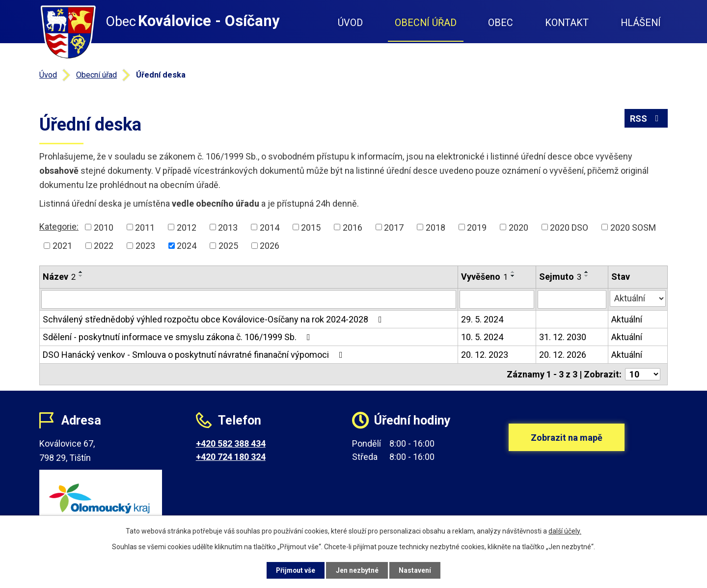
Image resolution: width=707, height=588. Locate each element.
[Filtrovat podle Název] (249, 299)
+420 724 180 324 (231, 457)
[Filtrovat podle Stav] (638, 298)
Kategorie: (59, 227)
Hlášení (641, 23)
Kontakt (567, 23)
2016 (353, 227)
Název (59, 277)
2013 (228, 227)
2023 (145, 246)
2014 (270, 227)
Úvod (350, 23)
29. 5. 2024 (482, 319)
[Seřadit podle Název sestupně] (81, 276)
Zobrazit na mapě (567, 440)
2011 (145, 227)
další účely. (565, 531)
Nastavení (417, 570)
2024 (187, 246)
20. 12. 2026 (563, 355)
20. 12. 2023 (485, 355)
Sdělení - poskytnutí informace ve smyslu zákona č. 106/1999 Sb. (178, 337)
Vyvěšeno (484, 277)
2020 (518, 227)
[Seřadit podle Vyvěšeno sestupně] (513, 276)
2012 (187, 227)
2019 (477, 227)
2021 (62, 246)
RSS (646, 119)
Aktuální (627, 319)
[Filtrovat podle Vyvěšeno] (497, 299)
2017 (394, 227)
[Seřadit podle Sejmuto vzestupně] (587, 272)
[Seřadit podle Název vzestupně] (81, 272)
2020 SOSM (633, 227)
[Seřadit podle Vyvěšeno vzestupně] (513, 272)
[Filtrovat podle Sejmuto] (572, 299)
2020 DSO (569, 227)
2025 (228, 246)
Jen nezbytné (358, 570)
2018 (435, 227)
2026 (270, 246)
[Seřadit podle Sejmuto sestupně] (587, 276)
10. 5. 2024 (482, 337)
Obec (501, 23)
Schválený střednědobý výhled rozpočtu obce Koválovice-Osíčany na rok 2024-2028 (214, 319)
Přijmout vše (294, 570)
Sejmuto (560, 277)
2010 (104, 227)
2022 (104, 246)
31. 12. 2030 (563, 337)
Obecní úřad (426, 23)
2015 (311, 227)
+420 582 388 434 (231, 443)
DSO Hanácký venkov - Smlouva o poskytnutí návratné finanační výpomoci (195, 355)
